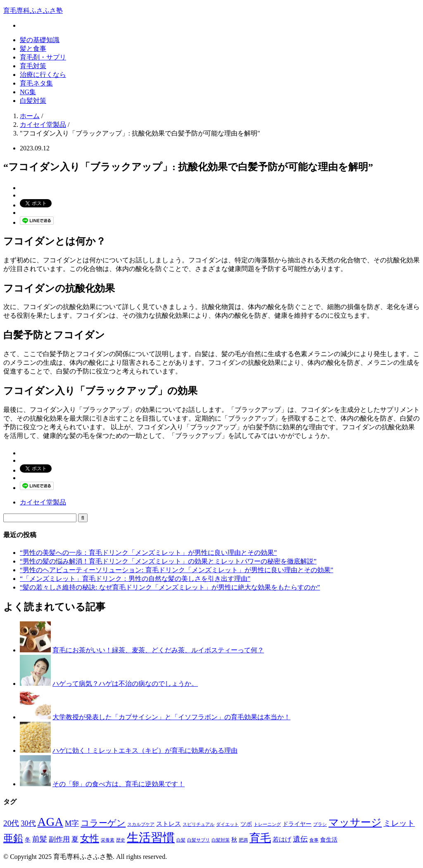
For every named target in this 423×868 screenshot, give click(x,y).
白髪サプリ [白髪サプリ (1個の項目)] (198, 840)
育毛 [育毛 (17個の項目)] (260, 838)
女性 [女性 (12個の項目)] (90, 838)
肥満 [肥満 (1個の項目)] (243, 840)
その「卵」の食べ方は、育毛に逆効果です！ (119, 784)
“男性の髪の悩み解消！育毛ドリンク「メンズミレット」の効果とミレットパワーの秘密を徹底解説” (168, 561)
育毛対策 (33, 66)
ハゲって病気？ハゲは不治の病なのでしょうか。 (125, 684)
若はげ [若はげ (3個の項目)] (282, 839)
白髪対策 (33, 101)
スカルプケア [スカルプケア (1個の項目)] (141, 824)
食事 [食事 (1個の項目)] (314, 840)
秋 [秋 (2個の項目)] (234, 840)
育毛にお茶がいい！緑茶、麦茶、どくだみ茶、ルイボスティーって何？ (158, 650)
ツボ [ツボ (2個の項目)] (246, 824)
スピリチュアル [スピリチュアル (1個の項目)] (198, 824)
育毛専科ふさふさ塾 (33, 11)
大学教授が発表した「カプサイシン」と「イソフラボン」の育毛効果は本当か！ (171, 717)
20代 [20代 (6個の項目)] (11, 823)
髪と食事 (33, 49)
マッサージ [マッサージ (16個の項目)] (355, 822)
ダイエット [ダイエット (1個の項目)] (227, 824)
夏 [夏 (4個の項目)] (75, 839)
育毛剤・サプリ (43, 57)
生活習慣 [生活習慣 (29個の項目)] (151, 837)
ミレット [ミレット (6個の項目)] (399, 823)
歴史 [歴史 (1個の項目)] (121, 840)
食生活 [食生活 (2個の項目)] (329, 840)
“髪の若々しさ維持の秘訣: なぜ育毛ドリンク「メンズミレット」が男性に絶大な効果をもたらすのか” (170, 587)
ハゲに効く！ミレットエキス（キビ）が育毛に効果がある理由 (145, 750)
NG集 (28, 92)
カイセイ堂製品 (43, 502)
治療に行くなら (43, 75)
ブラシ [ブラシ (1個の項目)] (320, 824)
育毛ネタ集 (36, 83)
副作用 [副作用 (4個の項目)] (59, 839)
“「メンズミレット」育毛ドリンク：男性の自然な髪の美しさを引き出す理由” (135, 579)
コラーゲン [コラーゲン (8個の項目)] (103, 823)
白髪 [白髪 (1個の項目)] (181, 840)
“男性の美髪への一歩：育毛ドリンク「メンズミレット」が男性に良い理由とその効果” (148, 553)
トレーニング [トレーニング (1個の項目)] (267, 824)
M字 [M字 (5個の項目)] (72, 823)
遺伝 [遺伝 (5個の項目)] (300, 839)
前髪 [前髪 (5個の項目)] (40, 839)
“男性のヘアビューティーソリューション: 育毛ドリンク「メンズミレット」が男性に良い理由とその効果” (177, 570)
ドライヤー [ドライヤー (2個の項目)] (297, 824)
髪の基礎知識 (40, 40)
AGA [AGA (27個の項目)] (51, 822)
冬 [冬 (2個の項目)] (28, 840)
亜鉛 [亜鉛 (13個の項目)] (13, 838)
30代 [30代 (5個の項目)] (28, 823)
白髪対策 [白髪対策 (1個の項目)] (221, 840)
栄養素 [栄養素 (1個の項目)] (108, 840)
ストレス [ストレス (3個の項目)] (169, 824)
